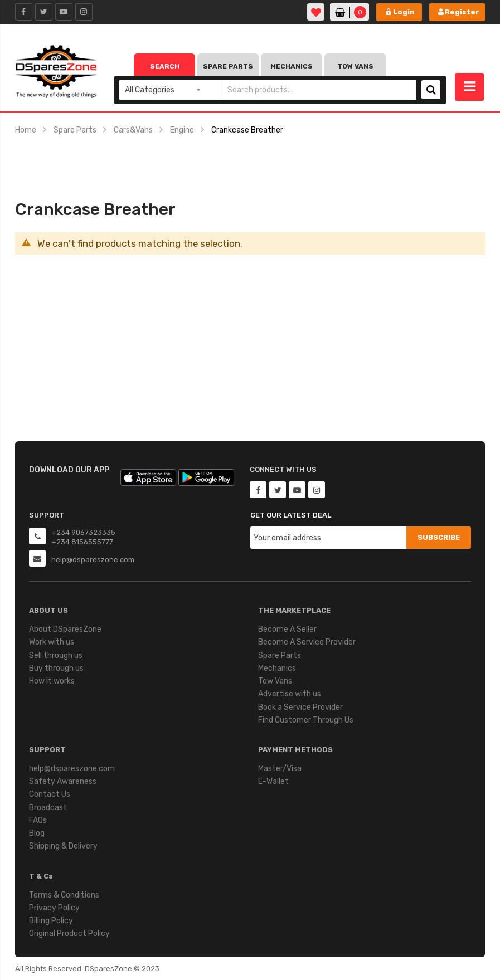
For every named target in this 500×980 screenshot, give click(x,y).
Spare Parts (228, 66)
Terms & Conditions (64, 895)
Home (26, 130)
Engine (182, 130)
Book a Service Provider (300, 707)
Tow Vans (355, 66)
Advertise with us (290, 694)
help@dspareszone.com (72, 769)
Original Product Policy (69, 933)
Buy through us (56, 668)
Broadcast (48, 808)
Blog (37, 833)
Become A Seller (287, 629)
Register (462, 12)
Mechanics (292, 66)
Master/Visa (280, 769)
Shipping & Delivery (63, 846)
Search (165, 66)
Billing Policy (51, 921)
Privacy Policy (54, 908)
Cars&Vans (133, 130)
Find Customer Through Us (306, 720)
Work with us (52, 642)
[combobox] (318, 90)
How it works (52, 681)
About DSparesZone (65, 629)
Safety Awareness (63, 781)
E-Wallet (273, 781)
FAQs (38, 820)
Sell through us (56, 655)
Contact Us (50, 794)
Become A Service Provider (307, 642)
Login (404, 12)
